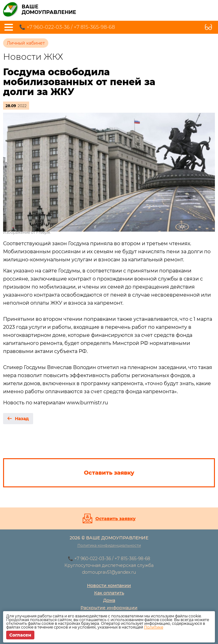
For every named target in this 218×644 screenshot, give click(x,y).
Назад (22, 419)
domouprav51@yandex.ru (109, 572)
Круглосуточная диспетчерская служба (109, 565)
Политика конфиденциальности (109, 545)
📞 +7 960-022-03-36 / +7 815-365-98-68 (67, 27)
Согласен (20, 635)
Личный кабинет (26, 43)
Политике (154, 627)
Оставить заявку (116, 519)
